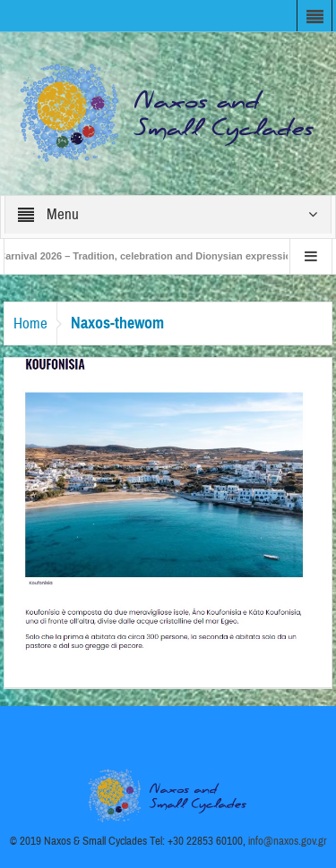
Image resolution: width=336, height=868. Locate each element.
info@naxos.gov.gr (288, 841)
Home (30, 323)
